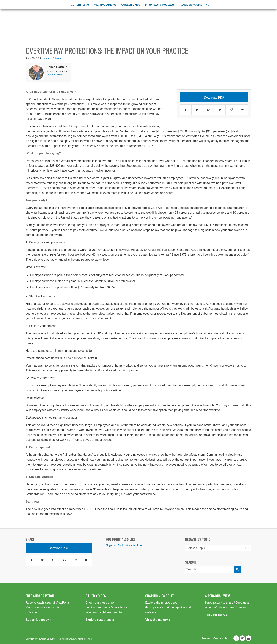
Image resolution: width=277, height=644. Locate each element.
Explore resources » (100, 620)
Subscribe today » (39, 620)
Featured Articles (52, 58)
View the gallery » (158, 620)
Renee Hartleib (55, 75)
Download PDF (214, 98)
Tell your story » (216, 615)
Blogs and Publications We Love (124, 545)
